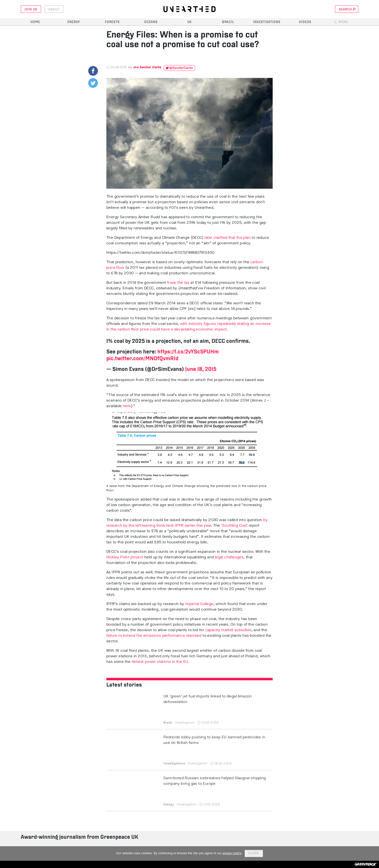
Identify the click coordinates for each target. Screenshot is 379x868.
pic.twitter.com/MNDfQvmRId (142, 359)
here (127, 406)
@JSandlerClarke (181, 68)
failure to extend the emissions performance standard (154, 635)
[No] (373, 853)
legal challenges (229, 557)
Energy (74, 22)
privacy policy (232, 853)
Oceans (151, 22)
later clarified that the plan (227, 237)
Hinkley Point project (125, 557)
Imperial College (199, 604)
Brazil (228, 22)
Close (254, 853)
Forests (112, 22)
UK (189, 22)
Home (35, 22)
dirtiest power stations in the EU (160, 662)
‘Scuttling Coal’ (234, 525)
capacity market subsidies (228, 630)
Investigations (267, 22)
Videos (305, 22)
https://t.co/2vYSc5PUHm (188, 352)
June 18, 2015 (201, 370)
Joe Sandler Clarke (147, 67)
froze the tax (178, 282)
